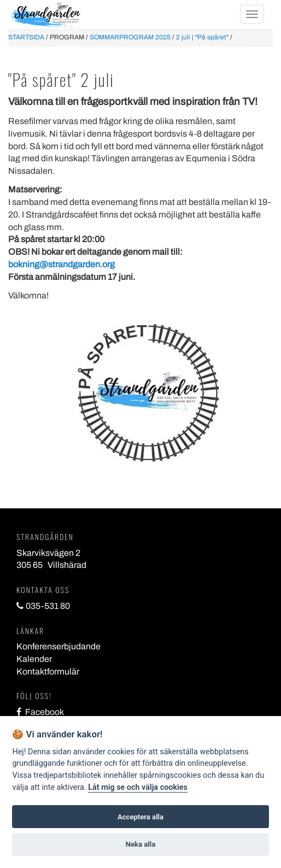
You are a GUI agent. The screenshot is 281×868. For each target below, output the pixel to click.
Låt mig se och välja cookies (138, 787)
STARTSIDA (26, 37)
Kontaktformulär (48, 671)
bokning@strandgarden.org (62, 264)
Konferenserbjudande (58, 646)
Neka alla (140, 844)
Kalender (34, 659)
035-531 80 (43, 606)
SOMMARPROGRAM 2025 (130, 37)
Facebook (40, 712)
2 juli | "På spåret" (202, 37)
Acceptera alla (140, 817)
